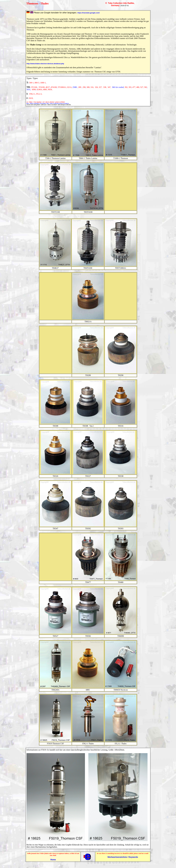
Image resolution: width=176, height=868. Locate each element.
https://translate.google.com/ (88, 13)
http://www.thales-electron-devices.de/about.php (45, 64)
